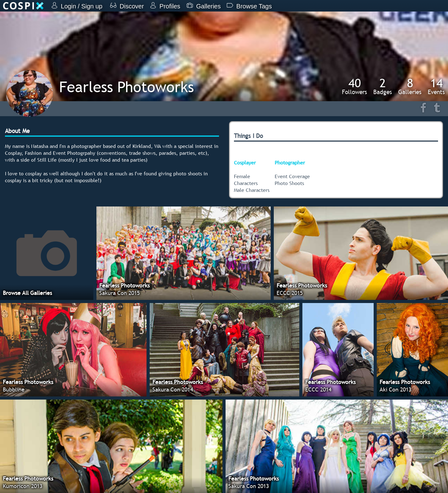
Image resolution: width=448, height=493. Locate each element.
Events (436, 86)
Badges (383, 86)
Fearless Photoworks (126, 87)
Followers (355, 86)
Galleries (410, 86)
